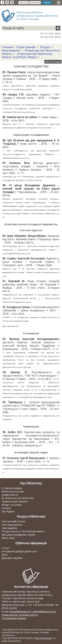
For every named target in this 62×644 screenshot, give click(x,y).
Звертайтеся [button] (35, 3)
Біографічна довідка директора (19, 551)
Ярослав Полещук (43, 638)
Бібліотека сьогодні (13, 491)
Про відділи (8, 511)
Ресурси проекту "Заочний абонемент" (24, 531)
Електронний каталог (14, 521)
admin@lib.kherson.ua (44, 611)
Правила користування (15, 501)
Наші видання (11, 50)
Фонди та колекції (12, 505)
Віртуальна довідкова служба (18, 535)
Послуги (6, 508)
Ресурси (45, 47)
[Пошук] (58, 28)
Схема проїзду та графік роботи (20, 615)
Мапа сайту (8, 538)
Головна (7, 47)
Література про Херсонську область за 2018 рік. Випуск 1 (27, 55)
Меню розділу (53, 62)
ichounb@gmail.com (20, 611)
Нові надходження (12, 525)
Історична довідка (12, 488)
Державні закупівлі (12, 558)
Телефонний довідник (14, 618)
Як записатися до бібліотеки (18, 498)
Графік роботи (10, 495)
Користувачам (26, 47)
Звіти (5, 555)
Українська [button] (24, 3)
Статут (6, 548)
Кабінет (47, 3)
